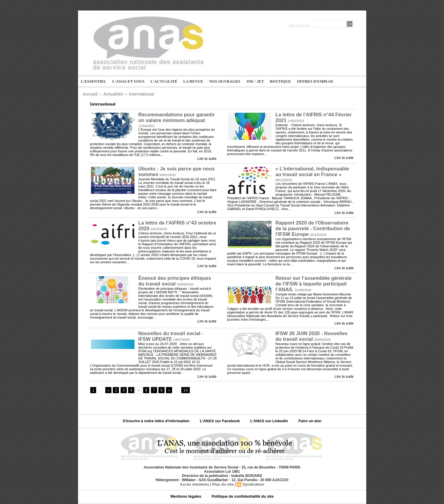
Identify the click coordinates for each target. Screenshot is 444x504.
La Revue (193, 81)
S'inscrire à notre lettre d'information (161, 408)
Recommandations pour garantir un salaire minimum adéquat (177, 116)
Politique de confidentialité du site (241, 483)
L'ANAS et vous (128, 81)
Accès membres (196, 470)
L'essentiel (94, 81)
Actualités (108, 93)
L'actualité (164, 81)
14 (181, 377)
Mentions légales (189, 483)
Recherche (300, 26)
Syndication (252, 470)
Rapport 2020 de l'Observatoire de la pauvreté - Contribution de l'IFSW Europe (314, 221)
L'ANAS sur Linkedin (267, 408)
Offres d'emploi (315, 81)
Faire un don (304, 408)
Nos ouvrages (225, 81)
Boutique (280, 81)
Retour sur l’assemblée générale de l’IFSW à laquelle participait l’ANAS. (313, 271)
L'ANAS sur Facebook (221, 408)
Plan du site (223, 470)
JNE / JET (255, 81)
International (131, 93)
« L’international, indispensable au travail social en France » (312, 167)
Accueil (89, 93)
